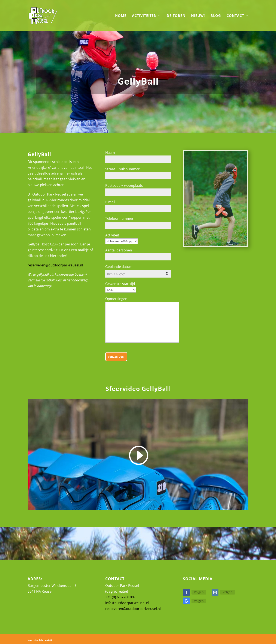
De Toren (176, 16)
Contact (235, 16)
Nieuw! (198, 16)
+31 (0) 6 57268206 (120, 597)
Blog (216, 16)
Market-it (46, 640)
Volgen (199, 592)
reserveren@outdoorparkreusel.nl (55, 265)
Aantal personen (119, 250)
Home (121, 16)
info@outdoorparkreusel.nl (127, 603)
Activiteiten (144, 16)
